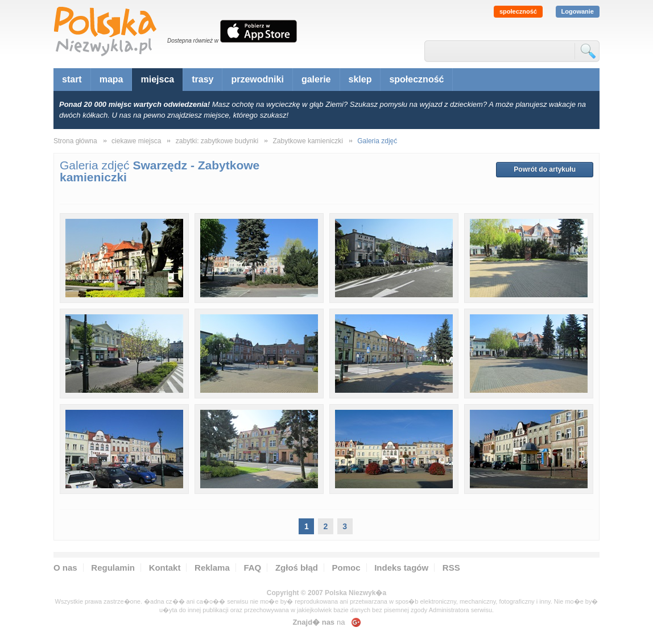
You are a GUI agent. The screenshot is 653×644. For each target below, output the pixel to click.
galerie (316, 79)
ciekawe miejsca (136, 141)
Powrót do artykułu (545, 169)
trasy (202, 79)
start (72, 79)
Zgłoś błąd (297, 568)
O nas (65, 568)
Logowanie (578, 11)
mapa (111, 79)
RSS (451, 568)
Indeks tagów (401, 568)
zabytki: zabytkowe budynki (217, 141)
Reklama (212, 568)
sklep (360, 79)
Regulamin (113, 568)
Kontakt (165, 568)
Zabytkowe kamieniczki (308, 141)
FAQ (252, 568)
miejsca (157, 79)
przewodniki (257, 79)
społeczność (518, 11)
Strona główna (75, 141)
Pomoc (346, 568)
